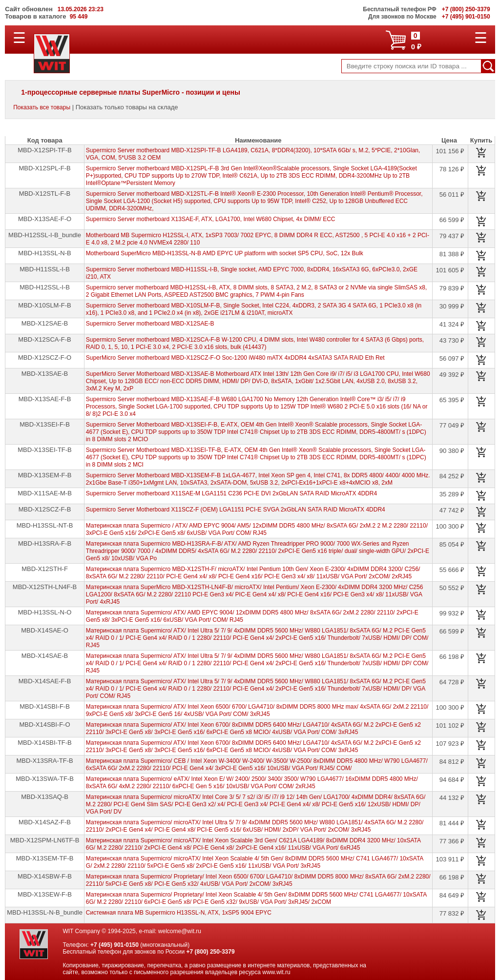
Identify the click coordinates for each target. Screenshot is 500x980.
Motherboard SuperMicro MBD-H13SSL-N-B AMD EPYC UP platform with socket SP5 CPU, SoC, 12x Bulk (225, 253)
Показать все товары (42, 107)
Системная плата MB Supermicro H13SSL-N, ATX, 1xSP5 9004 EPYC (179, 913)
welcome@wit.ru (180, 931)
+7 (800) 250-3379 (211, 952)
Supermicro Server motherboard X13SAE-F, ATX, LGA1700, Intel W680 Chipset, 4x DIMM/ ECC (211, 219)
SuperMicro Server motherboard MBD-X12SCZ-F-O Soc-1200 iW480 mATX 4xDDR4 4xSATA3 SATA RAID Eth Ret (235, 358)
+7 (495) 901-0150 (115, 945)
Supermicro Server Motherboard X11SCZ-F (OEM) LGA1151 (236, 510)
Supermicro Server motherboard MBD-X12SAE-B (150, 324)
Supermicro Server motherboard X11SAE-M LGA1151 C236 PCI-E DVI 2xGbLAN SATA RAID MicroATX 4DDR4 (231, 493)
